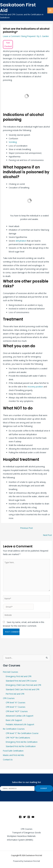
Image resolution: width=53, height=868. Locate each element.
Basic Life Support (14, 720)
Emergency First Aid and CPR (19, 676)
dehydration (21, 241)
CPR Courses (9, 698)
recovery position (35, 387)
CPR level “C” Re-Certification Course (22, 733)
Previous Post (26, 528)
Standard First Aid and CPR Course (21, 681)
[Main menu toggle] (50, 10)
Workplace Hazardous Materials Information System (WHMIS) (21, 838)
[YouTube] (33, 817)
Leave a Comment (11, 36)
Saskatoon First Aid (18, 8)
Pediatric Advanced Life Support (20, 724)
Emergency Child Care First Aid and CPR (23, 685)
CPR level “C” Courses (16, 707)
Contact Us (8, 760)
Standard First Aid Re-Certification (21, 746)
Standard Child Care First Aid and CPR (23, 689)
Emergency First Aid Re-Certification (22, 742)
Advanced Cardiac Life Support (20, 716)
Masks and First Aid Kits (13, 755)
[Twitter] (24, 817)
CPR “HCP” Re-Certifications (18, 738)
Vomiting (13, 142)
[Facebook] (20, 817)
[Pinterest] (29, 817)
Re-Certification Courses (14, 729)
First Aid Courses (11, 672)
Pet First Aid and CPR (15, 694)
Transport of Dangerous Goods (26, 833)
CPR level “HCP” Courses (17, 711)
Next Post (47, 535)
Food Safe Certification (13, 751)
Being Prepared (28, 36)
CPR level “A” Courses (16, 702)
